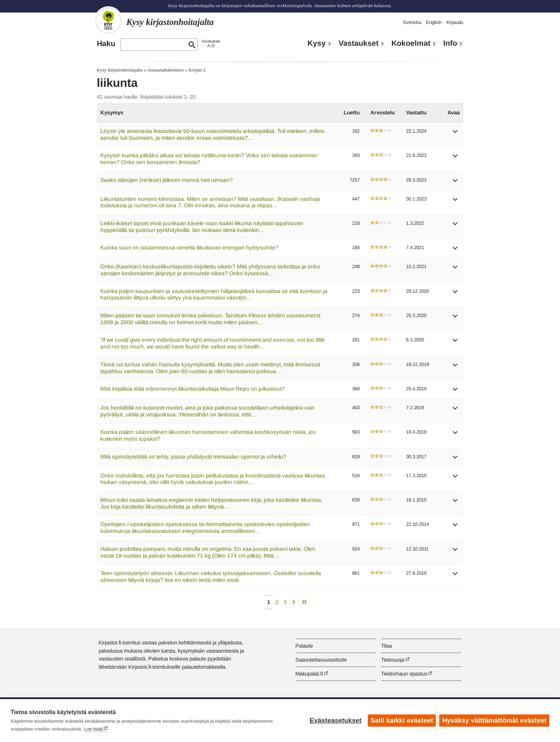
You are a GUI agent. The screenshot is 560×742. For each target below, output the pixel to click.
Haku (106, 44)
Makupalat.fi (309, 674)
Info (450, 43)
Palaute (304, 646)
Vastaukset (359, 43)
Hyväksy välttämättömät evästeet (494, 721)
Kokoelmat (411, 43)
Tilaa (386, 646)
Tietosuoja (393, 660)
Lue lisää (93, 729)
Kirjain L (198, 70)
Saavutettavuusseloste (321, 660)
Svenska (412, 22)
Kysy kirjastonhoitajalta (120, 70)
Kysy (317, 43)
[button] (455, 134)
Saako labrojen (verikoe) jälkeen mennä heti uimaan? (167, 180)
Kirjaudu (455, 22)
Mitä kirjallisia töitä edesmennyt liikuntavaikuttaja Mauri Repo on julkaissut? (192, 389)
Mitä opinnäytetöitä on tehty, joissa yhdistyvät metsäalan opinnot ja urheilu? (193, 457)
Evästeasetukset (336, 721)
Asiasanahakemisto (166, 70)
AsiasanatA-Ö (211, 43)
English (434, 22)
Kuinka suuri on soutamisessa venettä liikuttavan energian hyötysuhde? (189, 248)
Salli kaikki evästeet (402, 721)
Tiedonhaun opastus (404, 674)
